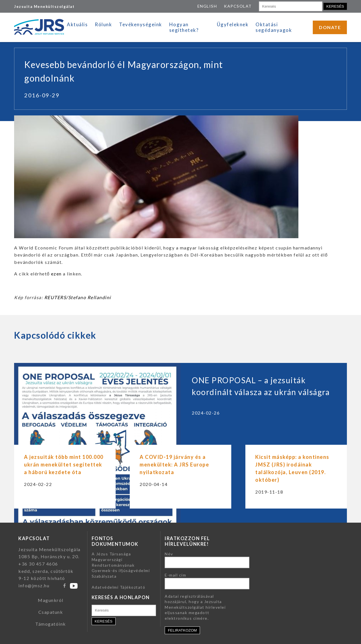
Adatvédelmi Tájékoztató (119, 587)
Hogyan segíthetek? (184, 27)
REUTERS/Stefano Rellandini (78, 297)
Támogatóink (51, 624)
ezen (56, 274)
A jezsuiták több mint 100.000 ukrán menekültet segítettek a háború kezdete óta (64, 465)
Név (169, 554)
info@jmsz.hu (34, 585)
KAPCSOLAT (238, 6)
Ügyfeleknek (233, 24)
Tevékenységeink (141, 24)
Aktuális (77, 24)
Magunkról (51, 600)
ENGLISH (207, 6)
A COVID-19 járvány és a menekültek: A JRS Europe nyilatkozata (174, 465)
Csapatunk (51, 612)
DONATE (330, 27)
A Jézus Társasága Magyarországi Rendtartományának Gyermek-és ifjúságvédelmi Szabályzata (121, 565)
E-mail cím (175, 575)
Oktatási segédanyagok (274, 27)
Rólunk (103, 24)
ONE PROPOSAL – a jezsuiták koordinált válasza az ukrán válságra (261, 386)
